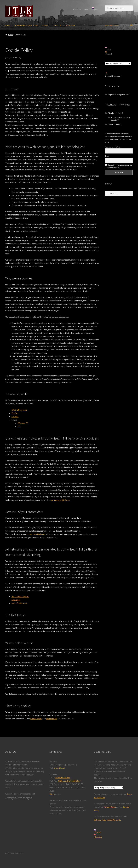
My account (71, 25)
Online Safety (113, 124)
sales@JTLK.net (63, 778)
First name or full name (114, 147)
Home (11, 35)
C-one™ (46, 25)
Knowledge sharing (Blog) (27, 25)
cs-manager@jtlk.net (60, 500)
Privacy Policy (110, 807)
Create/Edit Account (113, 74)
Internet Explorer (19, 410)
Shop (56, 25)
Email (86, 9)
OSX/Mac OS (23, 423)
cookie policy (52, 719)
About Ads (16, 600)
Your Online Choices (20, 596)
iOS (19, 426)
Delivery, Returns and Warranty (107, 820)
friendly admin (114, 113)
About (8, 25)
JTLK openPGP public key (69, 781)
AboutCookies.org (19, 603)
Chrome (15, 416)
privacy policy (36, 719)
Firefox (15, 413)
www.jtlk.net (60, 768)
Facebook (77, 9)
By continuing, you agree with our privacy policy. (118, 166)
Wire (52, 794)
